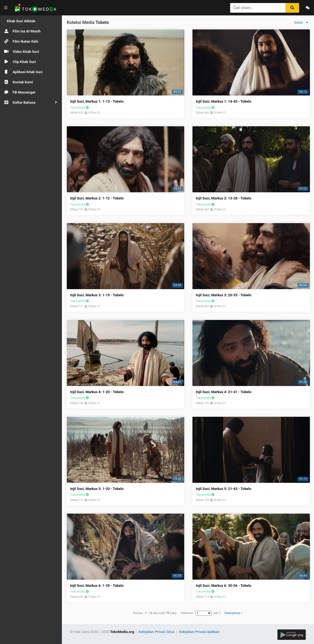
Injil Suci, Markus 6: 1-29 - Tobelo (97, 586)
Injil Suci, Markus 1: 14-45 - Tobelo (224, 101)
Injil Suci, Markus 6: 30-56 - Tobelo (224, 586)
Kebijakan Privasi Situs (157, 632)
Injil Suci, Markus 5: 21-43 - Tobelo (224, 489)
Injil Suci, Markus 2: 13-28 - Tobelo (224, 198)
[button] (31, 102)
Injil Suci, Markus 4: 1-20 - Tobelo (97, 392)
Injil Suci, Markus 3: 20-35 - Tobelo (224, 295)
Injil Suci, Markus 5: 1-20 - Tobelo (97, 489)
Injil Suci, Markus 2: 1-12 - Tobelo (97, 198)
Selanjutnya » (233, 613)
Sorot (302, 23)
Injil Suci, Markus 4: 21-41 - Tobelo (224, 392)
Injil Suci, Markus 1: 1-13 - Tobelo (97, 101)
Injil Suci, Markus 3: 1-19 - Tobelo (97, 295)
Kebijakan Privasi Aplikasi (199, 632)
